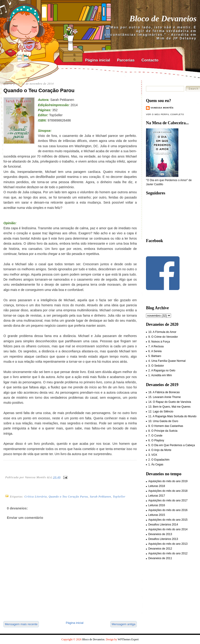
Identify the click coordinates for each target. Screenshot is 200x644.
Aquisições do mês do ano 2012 (168, 553)
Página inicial (98, 60)
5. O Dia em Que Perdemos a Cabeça (172, 445)
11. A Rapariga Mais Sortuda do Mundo (172, 416)
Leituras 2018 (157, 486)
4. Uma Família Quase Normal (167, 361)
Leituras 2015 (157, 515)
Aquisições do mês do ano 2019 (168, 481)
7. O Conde (155, 436)
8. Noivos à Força (159, 342)
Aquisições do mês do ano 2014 (168, 529)
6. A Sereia (155, 351)
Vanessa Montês (162, 108)
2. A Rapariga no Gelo (162, 370)
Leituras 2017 (157, 496)
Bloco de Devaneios (163, 19)
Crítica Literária (36, 497)
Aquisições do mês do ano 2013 (168, 544)
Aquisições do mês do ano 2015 (168, 520)
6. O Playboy (156, 440)
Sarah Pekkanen (100, 497)
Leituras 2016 (157, 505)
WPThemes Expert (128, 639)
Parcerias (126, 60)
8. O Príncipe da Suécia (163, 431)
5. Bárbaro (155, 356)
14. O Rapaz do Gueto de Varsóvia (170, 402)
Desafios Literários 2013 (163, 539)
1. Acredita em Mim (160, 375)
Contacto (150, 60)
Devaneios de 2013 (160, 534)
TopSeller (119, 497)
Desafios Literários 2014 (163, 525)
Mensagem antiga (124, 624)
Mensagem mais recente (21, 624)
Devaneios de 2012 (160, 549)
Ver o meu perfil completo (165, 114)
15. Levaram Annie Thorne (164, 397)
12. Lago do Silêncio (161, 412)
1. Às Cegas (156, 464)
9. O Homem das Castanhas (166, 426)
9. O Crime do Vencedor (163, 337)
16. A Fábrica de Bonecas (164, 392)
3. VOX (153, 455)
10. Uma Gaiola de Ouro (163, 421)
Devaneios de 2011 (160, 558)
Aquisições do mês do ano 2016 (168, 510)
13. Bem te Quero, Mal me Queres (169, 407)
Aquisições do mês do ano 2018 (168, 491)
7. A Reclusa (156, 346)
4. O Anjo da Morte (160, 450)
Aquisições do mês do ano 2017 (168, 500)
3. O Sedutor (156, 366)
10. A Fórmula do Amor (162, 332)
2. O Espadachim (159, 460)
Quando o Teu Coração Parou (39, 90)
